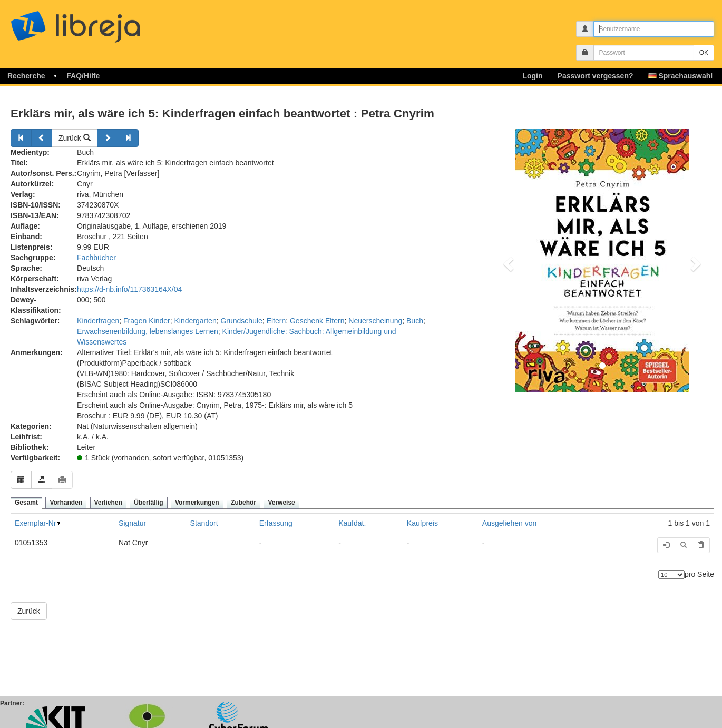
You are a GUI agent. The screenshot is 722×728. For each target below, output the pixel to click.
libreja (95, 22)
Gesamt (26, 503)
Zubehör (243, 503)
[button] (507, 261)
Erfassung (276, 523)
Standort (204, 523)
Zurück (75, 138)
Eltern (276, 321)
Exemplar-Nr (36, 523)
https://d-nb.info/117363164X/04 (129, 289)
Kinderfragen (98, 321)
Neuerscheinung (375, 321)
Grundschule (241, 321)
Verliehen (108, 503)
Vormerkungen (197, 503)
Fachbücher (96, 258)
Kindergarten (196, 321)
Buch (415, 321)
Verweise (281, 503)
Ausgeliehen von (510, 523)
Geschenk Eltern (317, 321)
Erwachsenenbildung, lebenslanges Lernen (148, 331)
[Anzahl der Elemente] (671, 575)
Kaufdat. (352, 523)
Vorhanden (66, 503)
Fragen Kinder (147, 321)
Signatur (132, 523)
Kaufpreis (422, 523)
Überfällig (148, 503)
